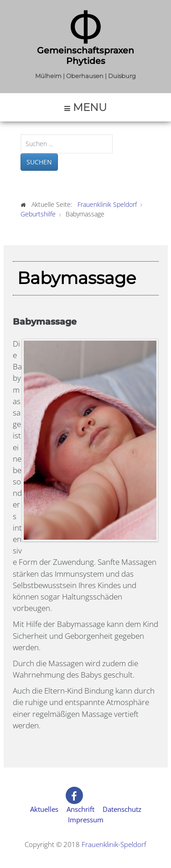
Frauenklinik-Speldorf (114, 844)
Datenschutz (122, 809)
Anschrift (80, 809)
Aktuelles (44, 809)
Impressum (86, 820)
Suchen (39, 162)
